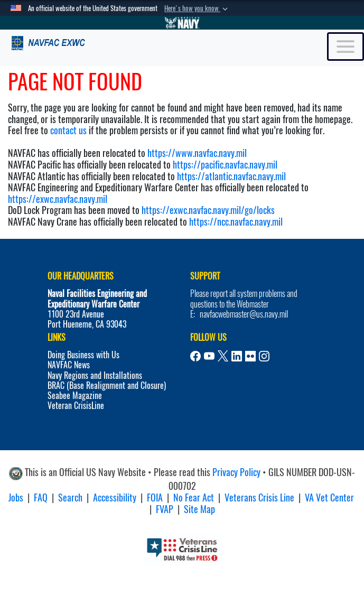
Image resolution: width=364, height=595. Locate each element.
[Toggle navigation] (346, 47)
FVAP (165, 509)
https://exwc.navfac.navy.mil (58, 199)
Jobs (16, 498)
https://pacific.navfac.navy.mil (225, 165)
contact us (68, 130)
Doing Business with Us (83, 355)
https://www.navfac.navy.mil (197, 153)
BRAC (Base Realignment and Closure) (107, 385)
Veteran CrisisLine (76, 406)
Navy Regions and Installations (95, 375)
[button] (197, 8)
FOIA (155, 498)
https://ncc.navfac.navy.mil (236, 222)
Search (70, 498)
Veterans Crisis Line (259, 498)
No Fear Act (194, 498)
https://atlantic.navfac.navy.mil (230, 176)
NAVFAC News (69, 365)
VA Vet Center (329, 498)
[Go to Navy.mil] (182, 23)
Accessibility (115, 498)
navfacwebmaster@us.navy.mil (244, 314)
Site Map (199, 509)
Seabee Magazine (75, 396)
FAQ (41, 498)
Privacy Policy (236, 473)
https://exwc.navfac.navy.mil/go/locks (208, 210)
